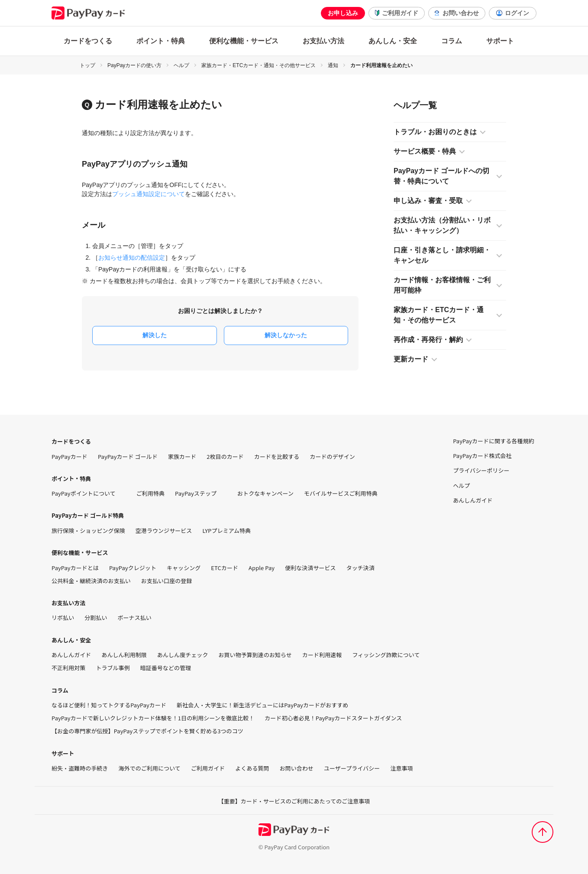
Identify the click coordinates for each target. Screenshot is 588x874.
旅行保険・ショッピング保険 (88, 531)
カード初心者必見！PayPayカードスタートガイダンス (333, 718)
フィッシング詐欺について (386, 655)
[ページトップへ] (543, 832)
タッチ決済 (360, 568)
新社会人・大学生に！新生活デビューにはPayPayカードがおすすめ (262, 705)
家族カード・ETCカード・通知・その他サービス (258, 65)
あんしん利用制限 (124, 655)
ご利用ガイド (400, 13)
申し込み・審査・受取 (428, 201)
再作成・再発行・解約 (428, 340)
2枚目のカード (225, 457)
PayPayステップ (201, 493)
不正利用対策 (68, 668)
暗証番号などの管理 (166, 668)
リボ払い (63, 618)
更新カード (411, 359)
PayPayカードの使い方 (134, 65)
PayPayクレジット (133, 568)
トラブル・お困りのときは (435, 132)
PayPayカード (69, 457)
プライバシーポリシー (481, 471)
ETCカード (225, 568)
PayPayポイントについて (89, 493)
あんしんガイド (71, 655)
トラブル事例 (113, 668)
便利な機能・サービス (244, 41)
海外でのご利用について (150, 768)
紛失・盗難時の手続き (80, 768)
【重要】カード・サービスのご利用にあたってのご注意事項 (294, 801)
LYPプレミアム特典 (226, 531)
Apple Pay (262, 568)
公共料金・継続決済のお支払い (91, 581)
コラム (452, 41)
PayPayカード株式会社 (482, 456)
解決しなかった (286, 335)
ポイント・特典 (161, 41)
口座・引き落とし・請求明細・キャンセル (442, 255)
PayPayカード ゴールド (128, 457)
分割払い (96, 618)
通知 (333, 65)
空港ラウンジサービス (164, 531)
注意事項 (401, 768)
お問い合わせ (461, 13)
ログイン (517, 13)
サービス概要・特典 (425, 151)
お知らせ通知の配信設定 (132, 258)
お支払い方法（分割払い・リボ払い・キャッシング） (442, 225)
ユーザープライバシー (352, 768)
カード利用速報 (322, 655)
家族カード (182, 457)
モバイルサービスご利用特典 (341, 493)
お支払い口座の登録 (167, 581)
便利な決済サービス (310, 568)
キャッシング (184, 568)
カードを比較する (277, 457)
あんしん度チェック (183, 655)
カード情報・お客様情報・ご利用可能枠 (442, 285)
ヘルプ (181, 65)
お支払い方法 (323, 41)
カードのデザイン (332, 457)
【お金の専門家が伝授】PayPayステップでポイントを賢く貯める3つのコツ (147, 731)
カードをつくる (88, 41)
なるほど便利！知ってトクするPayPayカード (109, 705)
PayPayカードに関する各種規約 (493, 441)
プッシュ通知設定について (149, 194)
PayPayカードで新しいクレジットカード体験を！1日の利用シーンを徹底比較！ (153, 718)
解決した (155, 335)
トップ (87, 65)
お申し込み (343, 13)
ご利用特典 (150, 493)
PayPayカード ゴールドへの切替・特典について (441, 176)
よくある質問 (252, 768)
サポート (500, 41)
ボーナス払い (135, 618)
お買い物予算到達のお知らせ (255, 655)
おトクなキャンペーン (265, 493)
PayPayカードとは (75, 568)
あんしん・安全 (393, 41)
